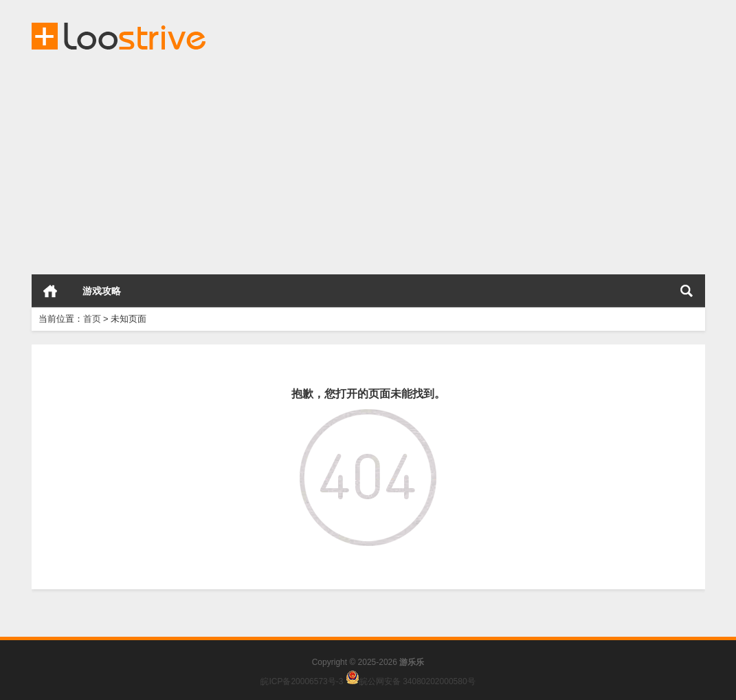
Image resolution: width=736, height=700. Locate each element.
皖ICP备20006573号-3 (302, 681)
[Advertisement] (368, 164)
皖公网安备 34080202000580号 (417, 681)
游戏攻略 (102, 291)
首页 (50, 291)
